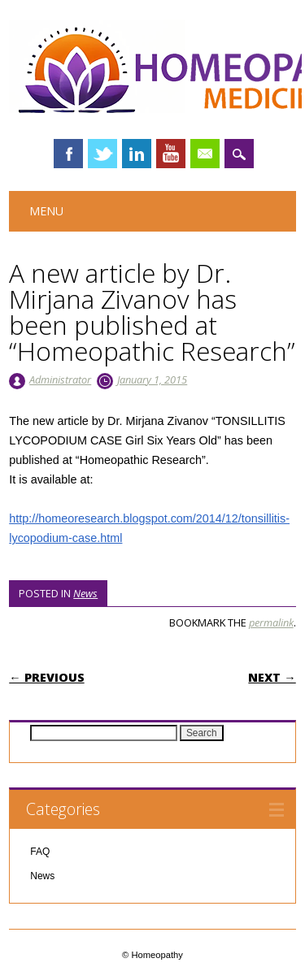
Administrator (60, 379)
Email (205, 154)
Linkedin (137, 154)
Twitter (102, 154)
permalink (271, 622)
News (85, 593)
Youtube (171, 154)
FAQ (40, 852)
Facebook (68, 154)
